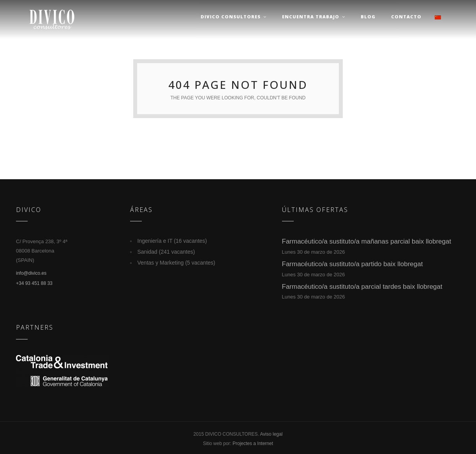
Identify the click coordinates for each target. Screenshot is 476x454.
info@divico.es (31, 273)
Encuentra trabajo (314, 17)
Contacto (406, 17)
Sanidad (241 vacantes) (166, 252)
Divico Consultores (234, 17)
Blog (368, 17)
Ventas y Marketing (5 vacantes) (176, 263)
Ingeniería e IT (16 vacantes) (172, 241)
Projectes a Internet (253, 443)
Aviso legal (271, 434)
